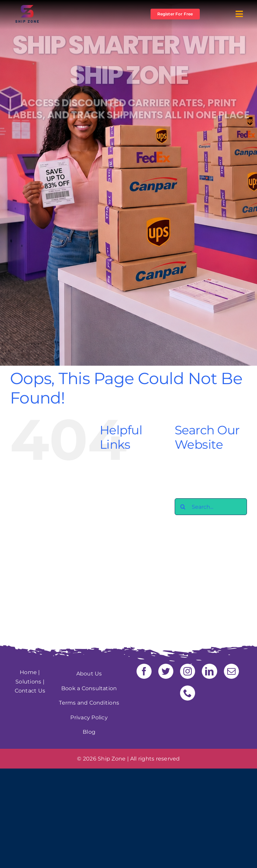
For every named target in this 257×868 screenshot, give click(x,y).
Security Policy (133, 561)
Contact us (128, 487)
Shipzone (126, 570)
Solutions (28, 682)
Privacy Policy (132, 551)
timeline (125, 607)
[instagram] (188, 671)
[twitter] (166, 671)
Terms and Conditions (89, 703)
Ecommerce (130, 505)
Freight (123, 515)
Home (28, 672)
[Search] (183, 507)
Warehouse (129, 616)
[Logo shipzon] (27, 8)
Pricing (123, 542)
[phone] (188, 693)
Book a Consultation (89, 688)
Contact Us (30, 691)
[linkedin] (209, 671)
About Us (126, 469)
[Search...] (211, 507)
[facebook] (144, 671)
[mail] (231, 671)
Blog (119, 478)
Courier (123, 496)
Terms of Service (136, 598)
